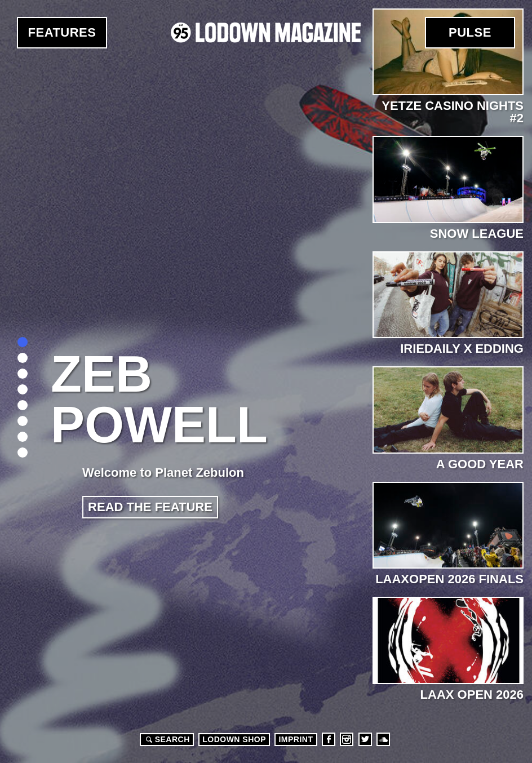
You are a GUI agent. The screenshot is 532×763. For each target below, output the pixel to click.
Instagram (347, 739)
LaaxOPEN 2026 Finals (449, 579)
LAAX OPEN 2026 (472, 695)
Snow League (477, 234)
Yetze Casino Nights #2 (453, 112)
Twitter (365, 739)
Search (166, 739)
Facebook (329, 739)
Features (62, 32)
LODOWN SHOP (234, 739)
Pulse (470, 32)
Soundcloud (383, 739)
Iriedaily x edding (462, 349)
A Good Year (480, 464)
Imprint (296, 739)
